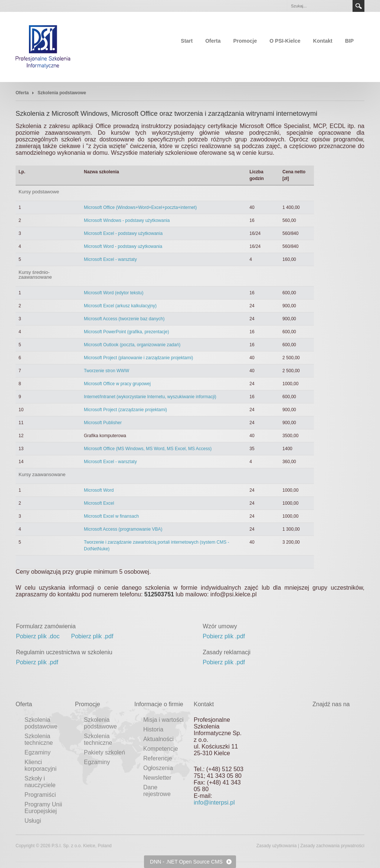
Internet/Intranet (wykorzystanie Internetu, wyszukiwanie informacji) (150, 397)
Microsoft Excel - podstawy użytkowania (123, 233)
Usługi (33, 821)
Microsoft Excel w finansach (111, 516)
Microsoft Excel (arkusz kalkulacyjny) (120, 306)
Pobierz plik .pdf (92, 636)
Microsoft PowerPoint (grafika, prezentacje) (126, 332)
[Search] (320, 6)
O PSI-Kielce (285, 41)
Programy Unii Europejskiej (43, 808)
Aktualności (158, 739)
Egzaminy (37, 752)
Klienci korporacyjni (40, 765)
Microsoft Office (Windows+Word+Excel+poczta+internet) (140, 207)
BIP (349, 41)
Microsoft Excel (99, 503)
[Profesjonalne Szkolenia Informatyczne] (43, 46)
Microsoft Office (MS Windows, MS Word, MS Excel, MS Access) (148, 449)
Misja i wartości (163, 720)
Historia (153, 729)
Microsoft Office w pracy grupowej (117, 384)
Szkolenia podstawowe (41, 723)
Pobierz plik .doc (38, 636)
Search (358, 6)
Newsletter (157, 778)
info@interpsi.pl (214, 803)
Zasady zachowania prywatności (332, 846)
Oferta (213, 41)
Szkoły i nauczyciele (40, 782)
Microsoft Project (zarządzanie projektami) (125, 410)
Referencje (158, 758)
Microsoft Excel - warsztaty (110, 259)
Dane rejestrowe (157, 791)
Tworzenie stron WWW (107, 371)
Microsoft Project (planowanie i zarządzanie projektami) (138, 358)
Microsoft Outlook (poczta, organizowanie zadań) (132, 345)
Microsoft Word (99, 490)
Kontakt (323, 41)
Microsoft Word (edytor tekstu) (114, 293)
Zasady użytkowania (277, 846)
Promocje (245, 41)
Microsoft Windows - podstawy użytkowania (127, 220)
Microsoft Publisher (103, 423)
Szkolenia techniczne (39, 739)
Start (187, 41)
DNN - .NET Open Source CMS (186, 862)
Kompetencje (160, 749)
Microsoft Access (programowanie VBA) (123, 529)
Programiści (40, 795)
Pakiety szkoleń (104, 752)
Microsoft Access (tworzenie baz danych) (124, 319)
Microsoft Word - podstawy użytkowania (123, 246)
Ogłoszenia (158, 768)
